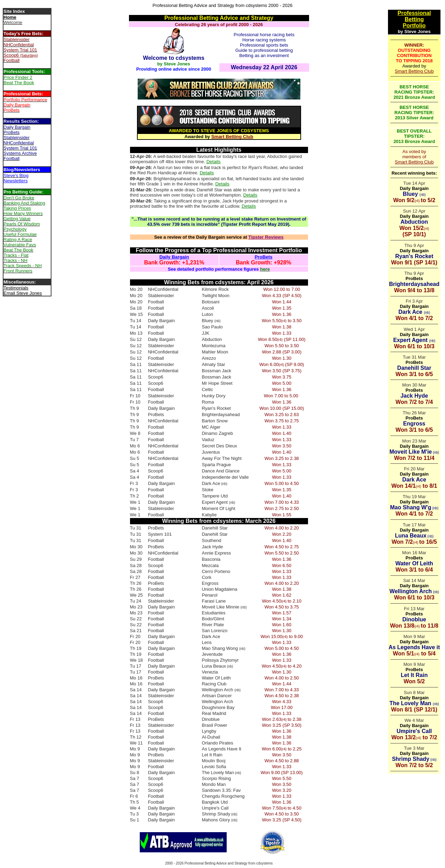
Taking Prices (17, 208)
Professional (414, 13)
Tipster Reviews (266, 237)
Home (10, 17)
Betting (414, 19)
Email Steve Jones (23, 293)
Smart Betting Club (232, 137)
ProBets (263, 257)
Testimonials (16, 288)
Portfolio (414, 26)
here (265, 269)
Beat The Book (19, 83)
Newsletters (16, 181)
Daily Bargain (174, 257)
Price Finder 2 (18, 77)
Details (214, 162)
